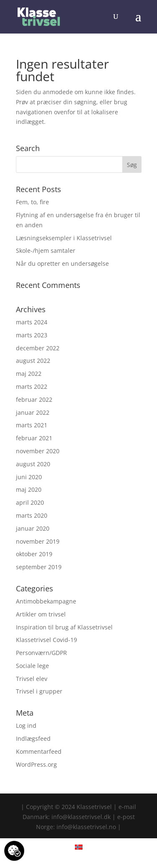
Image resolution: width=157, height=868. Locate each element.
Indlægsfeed (33, 738)
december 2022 (38, 348)
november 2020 (38, 451)
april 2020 (30, 502)
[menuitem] (79, 847)
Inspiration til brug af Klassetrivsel (64, 627)
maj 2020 (29, 489)
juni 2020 (29, 477)
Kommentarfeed (39, 751)
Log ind (26, 725)
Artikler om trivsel (41, 614)
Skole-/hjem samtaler (46, 250)
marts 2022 (32, 386)
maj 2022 (29, 374)
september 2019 (39, 567)
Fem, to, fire (32, 202)
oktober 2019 (34, 554)
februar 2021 (34, 438)
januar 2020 (33, 528)
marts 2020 (32, 515)
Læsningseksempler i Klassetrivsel (64, 238)
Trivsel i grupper (39, 691)
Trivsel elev (32, 679)
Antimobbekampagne (46, 601)
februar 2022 (34, 399)
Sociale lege (32, 666)
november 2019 (38, 541)
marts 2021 (32, 425)
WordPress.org (36, 764)
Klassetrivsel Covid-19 (46, 640)
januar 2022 (33, 412)
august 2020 (33, 464)
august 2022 (33, 361)
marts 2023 (32, 335)
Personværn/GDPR (41, 653)
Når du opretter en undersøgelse (62, 263)
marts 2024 (32, 322)
